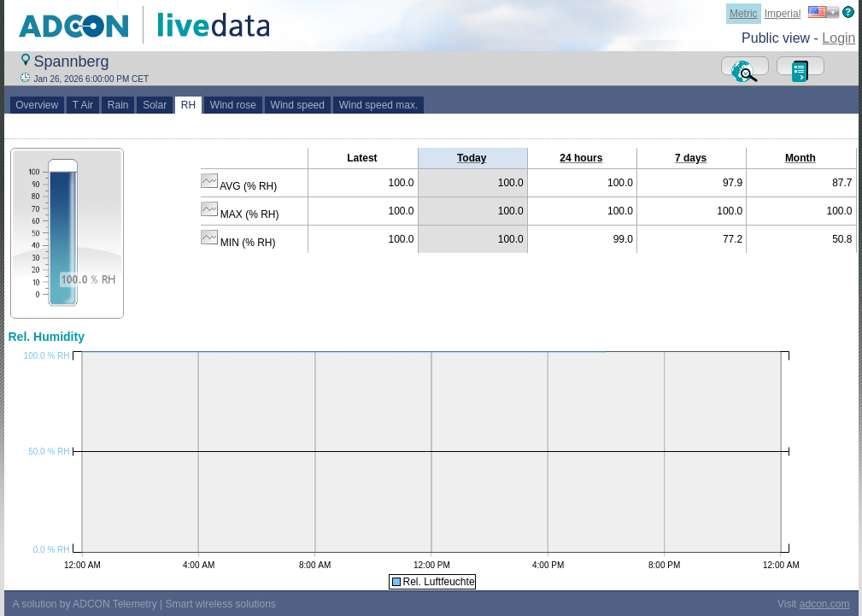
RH (188, 105)
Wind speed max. (378, 105)
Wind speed (298, 105)
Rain (118, 105)
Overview (37, 105)
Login (839, 38)
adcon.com (825, 604)
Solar (154, 105)
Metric (744, 14)
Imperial (783, 14)
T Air (83, 105)
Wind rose (233, 105)
